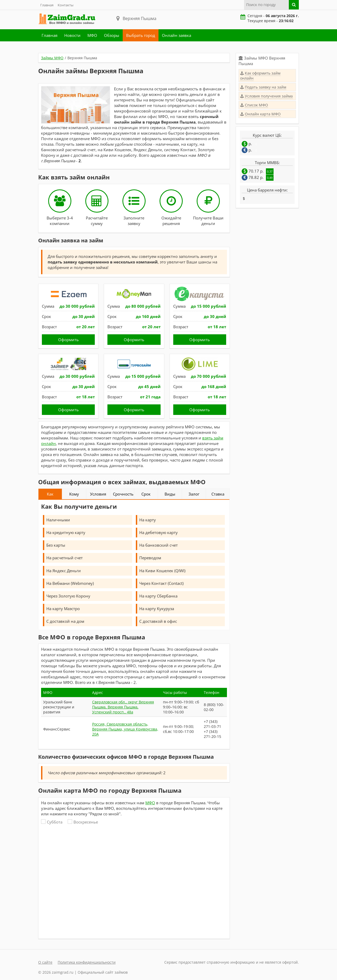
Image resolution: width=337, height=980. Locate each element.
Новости (72, 35)
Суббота (52, 822)
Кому (74, 494)
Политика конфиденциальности (87, 962)
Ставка (218, 494)
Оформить (68, 340)
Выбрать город (141, 35)
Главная (47, 5)
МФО (92, 35)
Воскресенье (83, 822)
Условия (98, 494)
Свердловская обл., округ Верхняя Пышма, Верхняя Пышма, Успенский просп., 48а (123, 707)
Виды (170, 494)
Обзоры (112, 35)
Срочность (123, 494)
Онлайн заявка (177, 35)
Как (50, 494)
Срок (146, 494)
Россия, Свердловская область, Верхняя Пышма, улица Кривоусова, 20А (125, 729)
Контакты (66, 5)
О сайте (45, 962)
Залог (194, 494)
